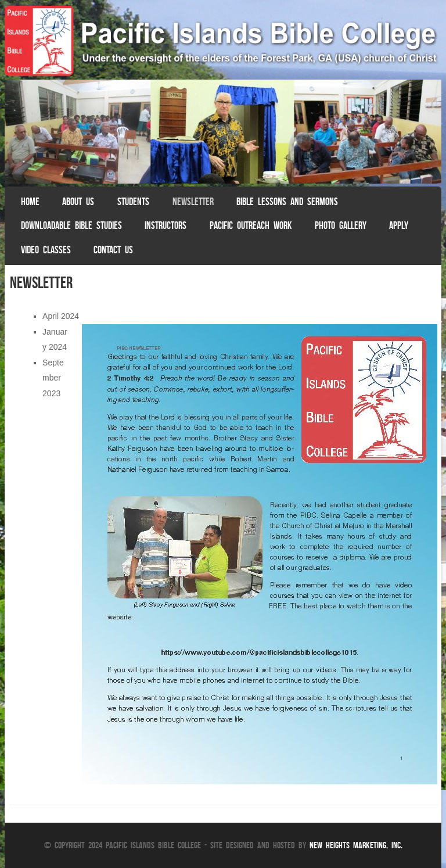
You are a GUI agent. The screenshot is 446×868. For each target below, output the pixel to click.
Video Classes (46, 250)
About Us (78, 202)
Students (133, 202)
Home (30, 202)
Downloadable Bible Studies (71, 225)
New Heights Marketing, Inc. (356, 845)
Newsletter (193, 202)
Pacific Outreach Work (251, 225)
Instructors (166, 225)
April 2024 (61, 316)
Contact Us (113, 250)
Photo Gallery (341, 225)
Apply (399, 225)
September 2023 (53, 378)
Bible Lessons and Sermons (287, 202)
